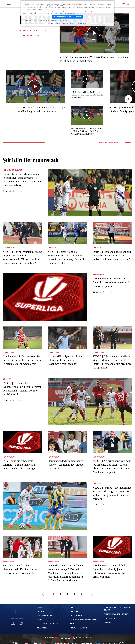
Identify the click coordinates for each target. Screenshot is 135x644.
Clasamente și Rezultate (47, 624)
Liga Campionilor (44, 615)
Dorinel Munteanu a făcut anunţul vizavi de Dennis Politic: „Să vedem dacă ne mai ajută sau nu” (112, 255)
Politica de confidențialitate (117, 614)
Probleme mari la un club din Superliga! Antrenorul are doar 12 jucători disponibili (112, 282)
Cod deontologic (112, 618)
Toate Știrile (76, 615)
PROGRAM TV (42, 628)
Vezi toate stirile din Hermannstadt (115, 142)
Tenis (73, 607)
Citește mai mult (12, 191)
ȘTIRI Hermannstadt (29, 35)
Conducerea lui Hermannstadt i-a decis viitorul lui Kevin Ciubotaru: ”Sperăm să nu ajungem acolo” (22, 360)
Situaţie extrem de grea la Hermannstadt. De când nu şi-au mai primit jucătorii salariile (21, 569)
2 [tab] (65, 142)
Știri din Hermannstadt (31, 160)
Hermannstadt (9, 248)
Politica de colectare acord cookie (58, 23)
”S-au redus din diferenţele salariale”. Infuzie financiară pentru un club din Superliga (19, 465)
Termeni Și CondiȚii (79, 628)
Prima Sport (52, 638)
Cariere (108, 622)
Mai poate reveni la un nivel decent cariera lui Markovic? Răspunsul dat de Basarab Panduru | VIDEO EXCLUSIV (87, 131)
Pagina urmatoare (92, 594)
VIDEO (39, 607)
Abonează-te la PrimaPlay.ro (83, 619)
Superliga (52, 248)
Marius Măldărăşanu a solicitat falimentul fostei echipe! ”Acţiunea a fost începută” (65, 360)
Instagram (21, 623)
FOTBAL (40, 619)
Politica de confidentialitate (79, 23)
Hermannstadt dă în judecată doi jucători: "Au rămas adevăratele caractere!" (66, 465)
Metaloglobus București (13, 170)
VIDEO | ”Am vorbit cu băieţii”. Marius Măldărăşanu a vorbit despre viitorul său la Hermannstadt (87, 95)
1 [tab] (24, 142)
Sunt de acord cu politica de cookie (67, 17)
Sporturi (74, 611)
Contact (74, 624)
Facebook (13, 623)
